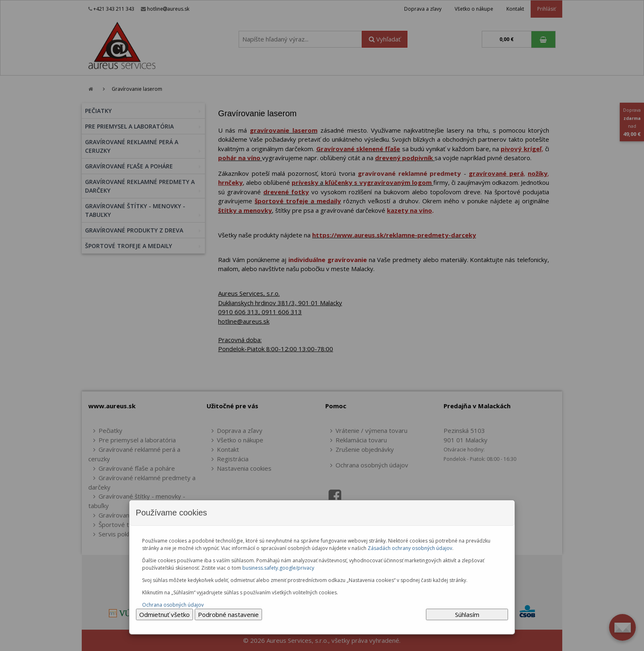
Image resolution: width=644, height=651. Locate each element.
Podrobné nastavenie (228, 614)
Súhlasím (467, 614)
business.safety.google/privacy (278, 568)
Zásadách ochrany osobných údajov (410, 548)
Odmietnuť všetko (164, 614)
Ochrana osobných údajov (173, 605)
